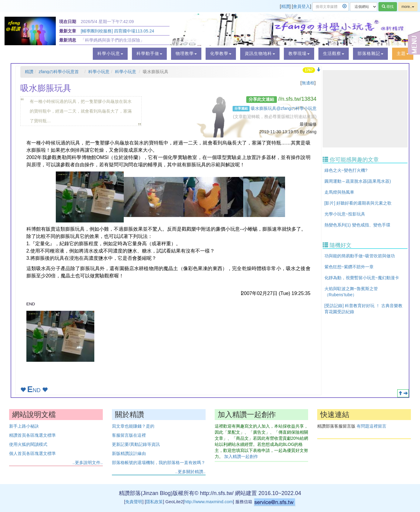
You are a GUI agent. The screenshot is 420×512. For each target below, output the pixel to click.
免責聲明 (134, 502)
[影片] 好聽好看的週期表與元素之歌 (358, 203)
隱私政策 (154, 502)
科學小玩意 (99, 72)
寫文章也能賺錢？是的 (133, 426)
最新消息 (68, 40)
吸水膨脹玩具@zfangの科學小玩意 (284, 108)
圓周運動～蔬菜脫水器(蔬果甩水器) (358, 181)
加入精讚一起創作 (241, 456)
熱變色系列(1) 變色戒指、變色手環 (357, 225)
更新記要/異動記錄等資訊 (136, 444)
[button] (110, 54)
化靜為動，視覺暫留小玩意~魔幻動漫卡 (362, 278)
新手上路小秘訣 (24, 426)
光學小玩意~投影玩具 (345, 214)
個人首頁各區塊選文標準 (32, 453)
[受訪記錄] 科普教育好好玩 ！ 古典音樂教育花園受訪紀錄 (363, 309)
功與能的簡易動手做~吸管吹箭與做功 (360, 256)
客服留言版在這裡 (129, 435)
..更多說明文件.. (88, 463)
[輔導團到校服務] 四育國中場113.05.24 (117, 31)
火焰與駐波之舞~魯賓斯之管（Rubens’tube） (351, 292)
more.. (408, 7)
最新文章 (68, 31)
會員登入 (301, 6)
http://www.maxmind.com (209, 502)
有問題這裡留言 (371, 426)
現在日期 (68, 22)
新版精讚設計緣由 (129, 453)
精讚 (285, 6)
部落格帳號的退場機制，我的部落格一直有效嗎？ (159, 463)
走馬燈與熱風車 (339, 192)
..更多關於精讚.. (190, 472)
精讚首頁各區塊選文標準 (32, 435)
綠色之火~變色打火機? (346, 170)
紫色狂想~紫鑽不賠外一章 (349, 267)
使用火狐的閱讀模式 (28, 444)
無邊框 (308, 83)
